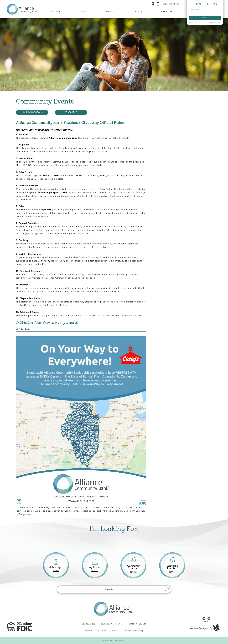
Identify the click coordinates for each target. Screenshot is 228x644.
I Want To (167, 12)
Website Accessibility (134, 631)
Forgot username (195, 23)
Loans (83, 12)
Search (167, 590)
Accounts (55, 12)
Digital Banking (205, 4)
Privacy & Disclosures (108, 631)
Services (111, 12)
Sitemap (88, 631)
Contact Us (71, 112)
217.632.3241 (88, 624)
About (139, 12)
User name (196, 9)
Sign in (205, 18)
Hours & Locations (32, 112)
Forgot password (216, 23)
